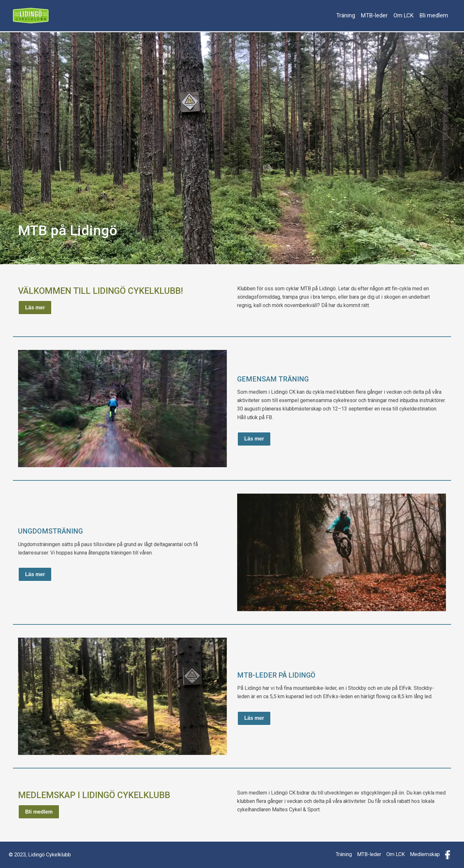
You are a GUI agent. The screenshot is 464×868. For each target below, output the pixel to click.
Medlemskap (425, 854)
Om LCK (404, 15)
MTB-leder (374, 15)
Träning (346, 15)
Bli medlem (434, 15)
